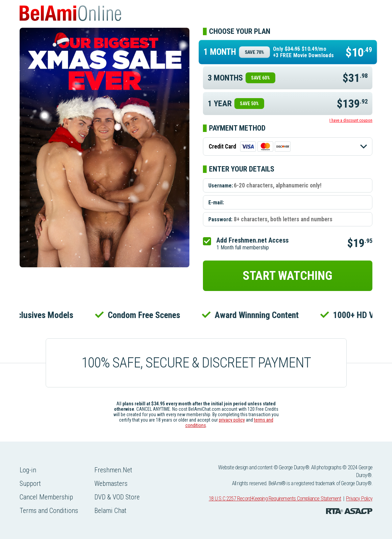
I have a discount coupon (351, 120)
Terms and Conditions (49, 511)
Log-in (28, 470)
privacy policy (232, 420)
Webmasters (111, 484)
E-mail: (216, 203)
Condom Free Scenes (145, 315)
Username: (221, 186)
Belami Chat (110, 511)
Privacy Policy (359, 499)
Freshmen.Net (113, 470)
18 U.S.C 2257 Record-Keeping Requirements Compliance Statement (275, 499)
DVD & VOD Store (117, 497)
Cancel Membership (46, 497)
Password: (220, 219)
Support (30, 484)
